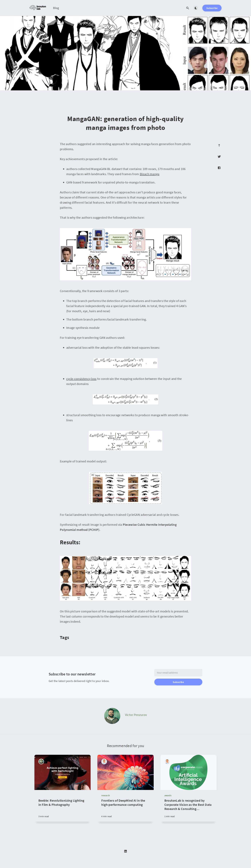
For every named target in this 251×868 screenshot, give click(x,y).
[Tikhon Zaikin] (41, 762)
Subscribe (212, 8)
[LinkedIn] (125, 851)
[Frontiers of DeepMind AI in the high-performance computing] (125, 810)
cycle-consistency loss (81, 379)
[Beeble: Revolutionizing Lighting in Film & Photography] (63, 806)
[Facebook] (219, 168)
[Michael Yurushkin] (104, 762)
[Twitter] (219, 157)
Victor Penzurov (136, 715)
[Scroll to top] (219, 145)
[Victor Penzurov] (112, 716)
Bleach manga (150, 174)
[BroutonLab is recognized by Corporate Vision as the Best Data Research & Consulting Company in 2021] (188, 810)
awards (168, 795)
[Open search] (188, 8)
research (106, 795)
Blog (56, 8)
